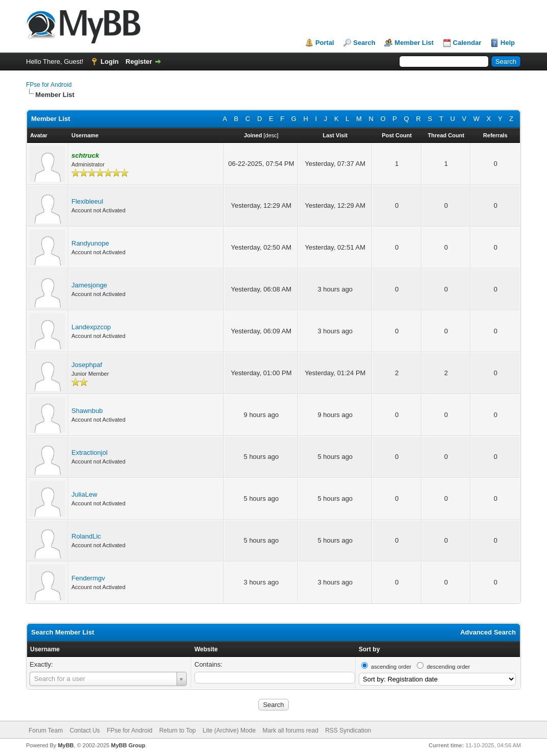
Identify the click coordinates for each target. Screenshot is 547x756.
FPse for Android (49, 85)
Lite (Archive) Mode (229, 730)
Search (364, 43)
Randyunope (90, 243)
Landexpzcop (91, 327)
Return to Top (178, 730)
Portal (325, 43)
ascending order (391, 667)
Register (139, 62)
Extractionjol (90, 453)
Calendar (467, 43)
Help (508, 43)
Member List (414, 43)
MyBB (66, 745)
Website (206, 649)
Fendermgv (88, 578)
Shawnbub (87, 411)
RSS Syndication (348, 730)
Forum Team (46, 730)
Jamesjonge (89, 285)
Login (109, 62)
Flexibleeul (87, 201)
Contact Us (84, 730)
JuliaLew (84, 494)
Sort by (369, 649)
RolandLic (86, 536)
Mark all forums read (290, 730)
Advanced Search (488, 632)
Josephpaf (87, 365)
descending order (448, 667)
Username (45, 649)
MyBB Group (128, 745)
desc (271, 135)
